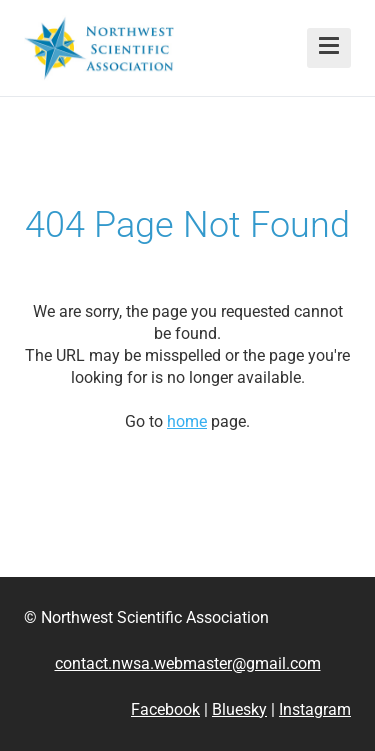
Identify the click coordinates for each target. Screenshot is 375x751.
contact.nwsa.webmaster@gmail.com (188, 663)
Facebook (165, 709)
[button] (329, 48)
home (187, 421)
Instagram (315, 709)
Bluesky (239, 709)
